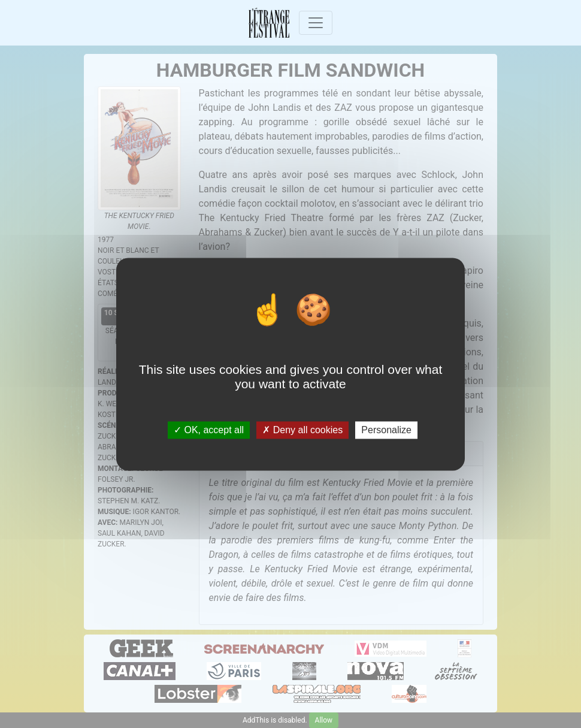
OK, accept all (209, 430)
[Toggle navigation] (316, 23)
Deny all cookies (302, 430)
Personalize (386, 430)
